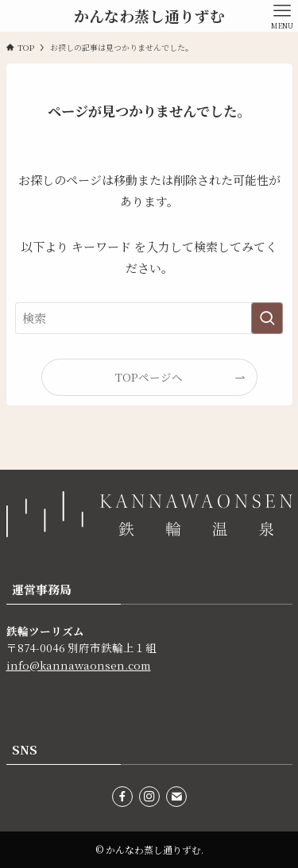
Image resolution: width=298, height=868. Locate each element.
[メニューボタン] (282, 16)
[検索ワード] (149, 318)
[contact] (176, 797)
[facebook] (122, 797)
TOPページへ (149, 377)
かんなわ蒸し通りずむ (149, 16)
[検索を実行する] (267, 318)
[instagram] (149, 797)
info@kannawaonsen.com (79, 665)
